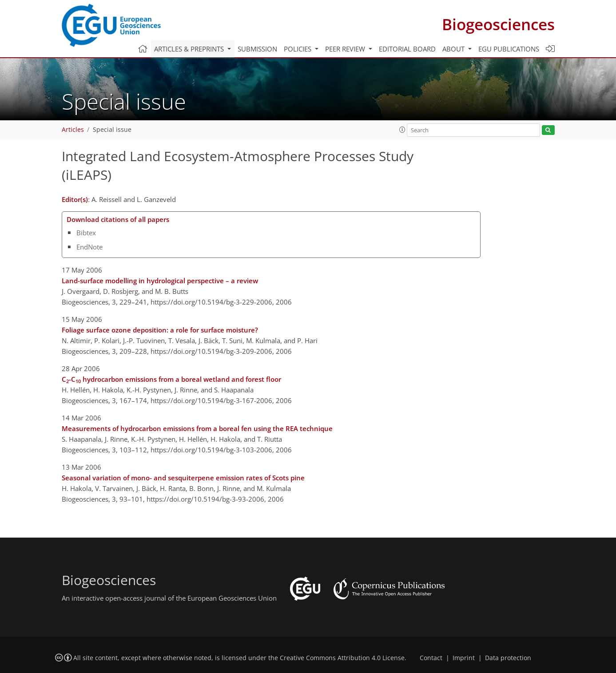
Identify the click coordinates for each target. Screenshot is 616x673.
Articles (73, 130)
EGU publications (509, 49)
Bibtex (86, 233)
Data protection (508, 658)
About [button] (454, 49)
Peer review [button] (346, 49)
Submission (257, 49)
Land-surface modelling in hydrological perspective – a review (160, 281)
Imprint (464, 658)
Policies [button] (298, 49)
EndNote (89, 247)
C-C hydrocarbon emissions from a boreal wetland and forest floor (171, 380)
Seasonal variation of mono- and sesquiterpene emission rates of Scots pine (183, 478)
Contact (431, 658)
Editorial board (407, 49)
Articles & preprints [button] (190, 49)
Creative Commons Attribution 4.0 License (342, 658)
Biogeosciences (498, 24)
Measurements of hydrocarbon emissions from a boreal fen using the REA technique (197, 428)
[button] (402, 130)
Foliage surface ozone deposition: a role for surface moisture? (160, 330)
